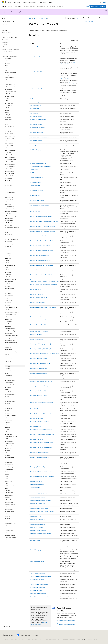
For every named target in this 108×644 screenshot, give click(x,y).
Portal (87, 7)
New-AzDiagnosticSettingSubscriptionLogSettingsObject (44, 354)
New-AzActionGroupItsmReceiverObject (40, 246)
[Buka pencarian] (100, 2)
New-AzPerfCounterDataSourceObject (39, 422)
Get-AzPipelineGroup (35, 195)
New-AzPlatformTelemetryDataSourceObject (41, 430)
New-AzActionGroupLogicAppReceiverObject (41, 251)
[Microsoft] (3, 2)
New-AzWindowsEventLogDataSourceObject (41, 472)
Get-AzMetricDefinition (36, 182)
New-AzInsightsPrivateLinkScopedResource (41, 381)
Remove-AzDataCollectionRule (37, 497)
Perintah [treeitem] (8, 366)
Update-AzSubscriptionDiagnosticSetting (40, 597)
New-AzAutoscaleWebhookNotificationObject (41, 320)
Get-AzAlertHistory (35, 108)
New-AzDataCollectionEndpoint (38, 325)
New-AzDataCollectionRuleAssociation (39, 331)
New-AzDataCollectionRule (37, 328)
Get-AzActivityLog (34, 102)
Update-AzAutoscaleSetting (37, 562)
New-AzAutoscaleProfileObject (38, 302)
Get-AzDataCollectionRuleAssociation (39, 137)
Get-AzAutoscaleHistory (36, 116)
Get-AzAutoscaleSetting (36, 124)
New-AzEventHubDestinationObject (39, 358)
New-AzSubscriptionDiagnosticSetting (39, 462)
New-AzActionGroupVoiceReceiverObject (40, 260)
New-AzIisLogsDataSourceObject (38, 373)
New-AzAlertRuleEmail (35, 289)
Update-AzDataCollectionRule (37, 573)
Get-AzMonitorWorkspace (36, 190)
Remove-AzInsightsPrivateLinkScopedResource (42, 511)
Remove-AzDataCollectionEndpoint (39, 494)
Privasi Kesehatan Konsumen (52, 639)
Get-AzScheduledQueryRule (37, 200)
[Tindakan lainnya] (78, 18)
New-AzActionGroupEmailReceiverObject (40, 236)
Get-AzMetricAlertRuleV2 (36, 178)
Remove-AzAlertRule (35, 488)
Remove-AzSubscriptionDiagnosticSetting (40, 534)
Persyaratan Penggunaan (69, 639)
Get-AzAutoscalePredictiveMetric (38, 119)
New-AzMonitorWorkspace (37, 419)
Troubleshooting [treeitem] (7, 51)
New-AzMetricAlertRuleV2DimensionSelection (41, 402)
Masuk (104, 2)
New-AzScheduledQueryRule (37, 439)
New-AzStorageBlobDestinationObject (39, 452)
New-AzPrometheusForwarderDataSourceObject (42, 435)
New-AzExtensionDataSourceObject (39, 368)
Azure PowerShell (43, 18)
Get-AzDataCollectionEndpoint (38, 127)
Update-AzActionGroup (36, 545)
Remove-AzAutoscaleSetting (37, 491)
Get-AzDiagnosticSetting (36, 140)
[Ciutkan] (23, 18)
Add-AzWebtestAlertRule (36, 72)
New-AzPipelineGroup (35, 427)
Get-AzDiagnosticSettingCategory (38, 145)
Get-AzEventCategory (35, 150)
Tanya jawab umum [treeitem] (8, 54)
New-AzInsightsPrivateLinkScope (38, 378)
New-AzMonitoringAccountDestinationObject (41, 414)
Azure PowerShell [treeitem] (8, 28)
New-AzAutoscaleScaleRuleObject (38, 312)
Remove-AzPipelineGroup (36, 527)
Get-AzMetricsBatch (35, 186)
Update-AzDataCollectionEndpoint (38, 570)
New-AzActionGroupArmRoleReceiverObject (41, 216)
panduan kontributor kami (39, 623)
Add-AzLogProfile (34, 47)
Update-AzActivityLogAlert (37, 550)
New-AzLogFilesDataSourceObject (38, 391)
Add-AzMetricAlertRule (36, 57)
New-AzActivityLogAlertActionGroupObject (41, 275)
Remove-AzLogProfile (35, 516)
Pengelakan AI (6, 639)
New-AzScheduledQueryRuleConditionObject (41, 442)
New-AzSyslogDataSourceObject (38, 467)
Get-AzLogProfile (34, 170)
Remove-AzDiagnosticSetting (37, 503)
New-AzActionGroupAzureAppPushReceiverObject (43, 226)
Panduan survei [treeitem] (7, 47)
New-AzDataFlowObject (36, 334)
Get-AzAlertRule (34, 113)
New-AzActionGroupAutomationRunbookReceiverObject (44, 221)
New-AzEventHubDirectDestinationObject (40, 363)
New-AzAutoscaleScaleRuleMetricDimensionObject (43, 307)
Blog (23, 639)
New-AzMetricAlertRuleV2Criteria (38, 396)
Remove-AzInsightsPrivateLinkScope (39, 508)
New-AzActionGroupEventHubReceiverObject (41, 241)
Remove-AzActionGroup (36, 481)
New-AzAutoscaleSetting (36, 317)
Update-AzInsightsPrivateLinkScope (39, 584)
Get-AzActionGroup (35, 99)
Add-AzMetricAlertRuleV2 (36, 67)
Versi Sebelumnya (16, 639)
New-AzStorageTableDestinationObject (40, 457)
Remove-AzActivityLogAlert (37, 485)
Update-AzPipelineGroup (36, 590)
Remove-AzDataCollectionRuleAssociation (40, 500)
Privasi (40, 639)
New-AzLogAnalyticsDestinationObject (40, 386)
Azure (35, 18)
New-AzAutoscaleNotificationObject (39, 297)
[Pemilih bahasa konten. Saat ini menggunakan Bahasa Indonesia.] (8, 635)
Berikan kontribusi (32, 639)
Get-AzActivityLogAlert (36, 105)
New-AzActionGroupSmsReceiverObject (40, 255)
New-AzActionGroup (35, 212)
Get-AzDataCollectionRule (36, 132)
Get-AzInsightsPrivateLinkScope (38, 163)
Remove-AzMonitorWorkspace (38, 524)
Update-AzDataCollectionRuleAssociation (40, 576)
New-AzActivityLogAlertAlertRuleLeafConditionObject (43, 285)
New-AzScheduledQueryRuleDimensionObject (41, 447)
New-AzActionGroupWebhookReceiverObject (41, 265)
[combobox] (14, 22)
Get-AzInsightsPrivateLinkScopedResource (41, 166)
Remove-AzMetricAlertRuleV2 (37, 519)
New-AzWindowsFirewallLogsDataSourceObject (42, 477)
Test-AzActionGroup (35, 540)
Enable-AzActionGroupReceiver (38, 89)
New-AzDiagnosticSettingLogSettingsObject (41, 344)
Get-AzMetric (33, 173)
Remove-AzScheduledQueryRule (38, 530)
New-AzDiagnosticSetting (36, 339)
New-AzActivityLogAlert (36, 270)
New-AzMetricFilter (35, 409)
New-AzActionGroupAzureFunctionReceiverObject (43, 231)
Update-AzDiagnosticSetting (37, 579)
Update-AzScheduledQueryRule (38, 594)
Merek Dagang (81, 639)
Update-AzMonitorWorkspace (37, 587)
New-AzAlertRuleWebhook (36, 294)
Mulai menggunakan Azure (98, 7)
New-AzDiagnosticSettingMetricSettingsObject (42, 349)
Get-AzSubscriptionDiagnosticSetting (39, 205)
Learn (30, 18)
